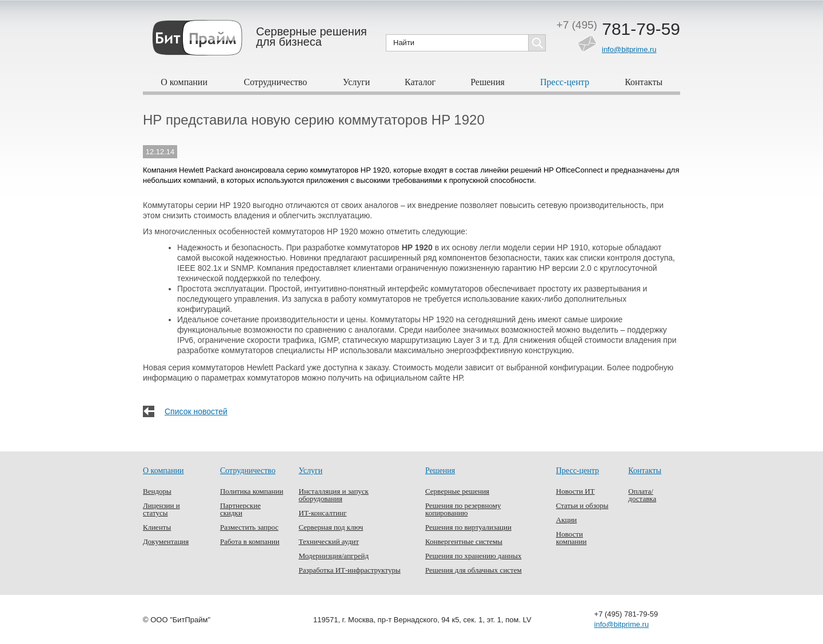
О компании (184, 82)
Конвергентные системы (464, 541)
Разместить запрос (249, 527)
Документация (166, 541)
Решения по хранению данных (473, 556)
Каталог (420, 82)
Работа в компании (250, 541)
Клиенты (157, 527)
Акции (567, 520)
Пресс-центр (565, 82)
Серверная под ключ (331, 527)
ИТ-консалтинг (323, 513)
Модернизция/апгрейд (334, 556)
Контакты (644, 82)
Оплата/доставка (642, 495)
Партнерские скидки (240, 509)
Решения (488, 82)
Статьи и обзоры (582, 505)
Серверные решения (457, 491)
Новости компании (572, 538)
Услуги (357, 82)
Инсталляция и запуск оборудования (334, 495)
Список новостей (196, 411)
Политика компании (252, 491)
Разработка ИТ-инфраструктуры (350, 570)
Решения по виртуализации (468, 527)
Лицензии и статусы (161, 509)
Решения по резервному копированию (463, 509)
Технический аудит (329, 541)
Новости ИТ (576, 491)
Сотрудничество (276, 82)
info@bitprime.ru (629, 49)
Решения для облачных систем (474, 570)
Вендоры (157, 491)
